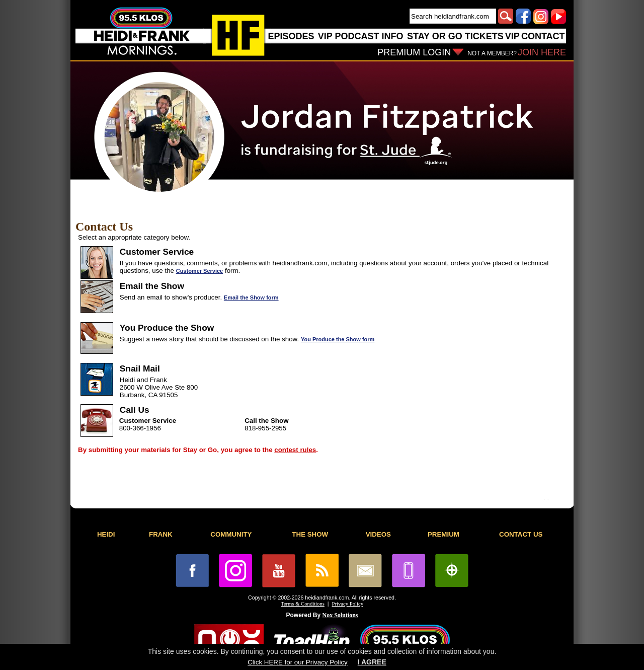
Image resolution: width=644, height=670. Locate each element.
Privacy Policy (348, 604)
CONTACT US (521, 534)
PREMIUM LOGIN (414, 52)
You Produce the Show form (338, 339)
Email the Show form (251, 297)
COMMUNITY (231, 534)
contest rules (295, 450)
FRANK (161, 534)
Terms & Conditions (303, 604)
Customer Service (200, 271)
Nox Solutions (340, 615)
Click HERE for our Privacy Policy (297, 662)
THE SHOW (310, 534)
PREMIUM (444, 534)
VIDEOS (378, 534)
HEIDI (106, 534)
